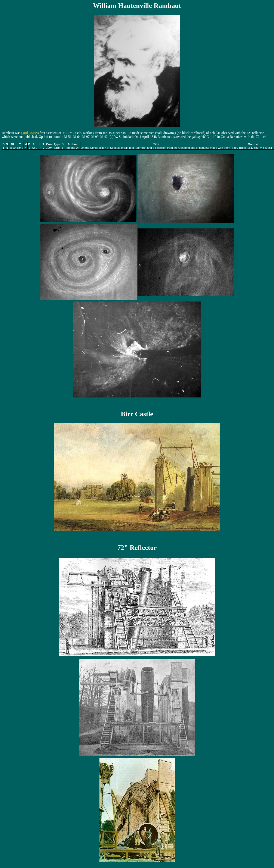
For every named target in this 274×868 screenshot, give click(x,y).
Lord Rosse (29, 133)
